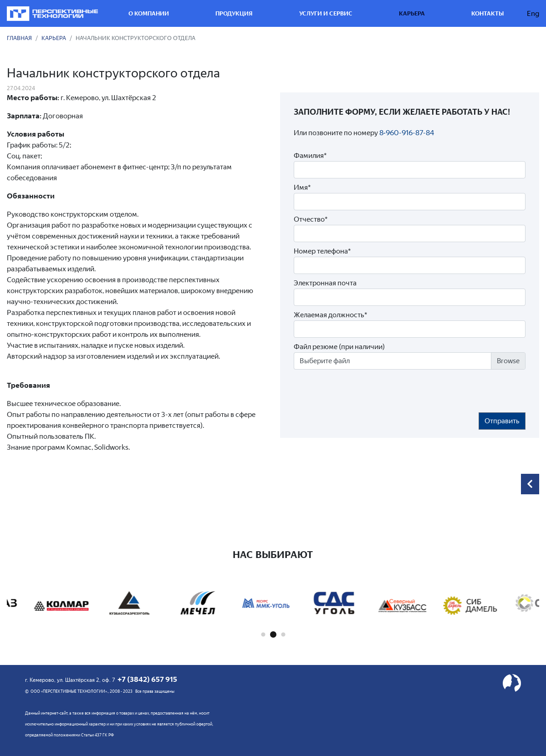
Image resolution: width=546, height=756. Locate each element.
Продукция (234, 13)
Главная (19, 38)
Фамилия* (310, 155)
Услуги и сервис (326, 13)
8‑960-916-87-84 (407, 133)
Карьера (412, 13)
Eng (533, 13)
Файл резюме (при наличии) (339, 347)
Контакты (487, 13)
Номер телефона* (322, 251)
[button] (263, 635)
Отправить (502, 421)
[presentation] (363, 391)
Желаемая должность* (330, 315)
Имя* (302, 187)
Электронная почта (325, 283)
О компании (149, 13)
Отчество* (311, 219)
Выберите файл (325, 361)
